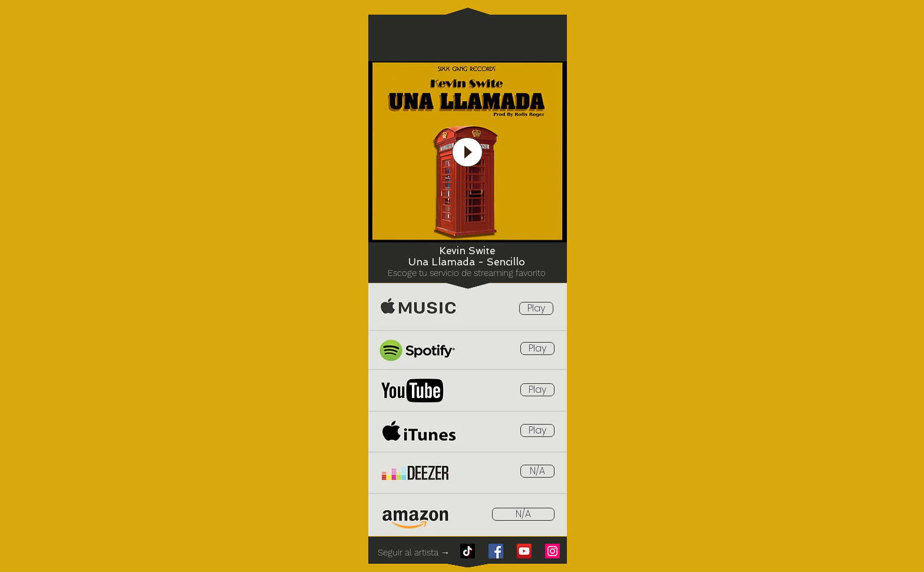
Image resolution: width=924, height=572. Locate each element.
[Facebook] (496, 551)
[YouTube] (524, 551)
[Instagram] (552, 551)
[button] (537, 471)
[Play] (467, 152)
